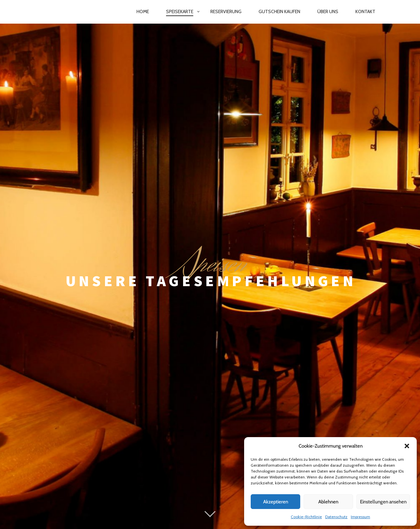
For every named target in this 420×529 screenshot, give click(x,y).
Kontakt (365, 11)
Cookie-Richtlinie (306, 517)
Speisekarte (180, 11)
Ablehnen (328, 502)
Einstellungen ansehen (383, 502)
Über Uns (328, 11)
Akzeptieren (276, 502)
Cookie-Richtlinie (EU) (240, 508)
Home (143, 11)
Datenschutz (336, 517)
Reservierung (226, 11)
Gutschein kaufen (279, 11)
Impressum (360, 517)
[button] (407, 446)
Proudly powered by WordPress (177, 493)
